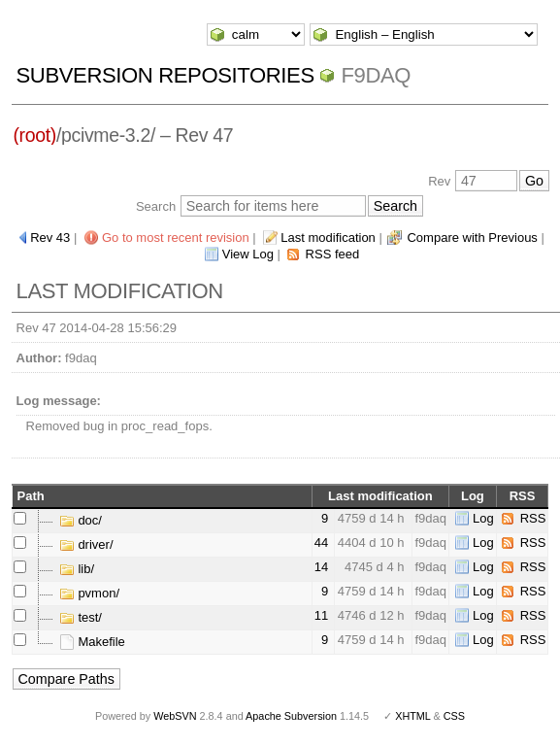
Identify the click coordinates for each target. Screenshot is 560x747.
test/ (81, 617)
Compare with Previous (472, 238)
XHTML (412, 716)
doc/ (81, 520)
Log (483, 518)
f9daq (376, 75)
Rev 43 (50, 238)
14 (321, 567)
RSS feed (333, 254)
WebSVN (175, 716)
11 (321, 615)
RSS (533, 518)
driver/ (86, 544)
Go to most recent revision (176, 238)
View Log (248, 254)
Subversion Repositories (165, 75)
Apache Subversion (291, 716)
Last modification (328, 238)
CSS (454, 716)
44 (321, 543)
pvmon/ (89, 593)
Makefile (92, 642)
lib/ (77, 569)
